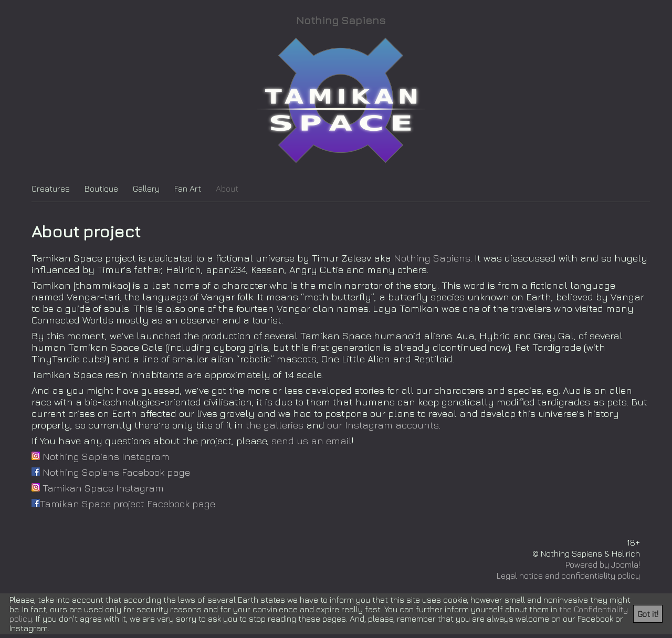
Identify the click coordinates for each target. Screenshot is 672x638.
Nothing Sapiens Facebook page (111, 472)
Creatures (51, 189)
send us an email (312, 441)
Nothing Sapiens (341, 20)
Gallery (146, 189)
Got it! (648, 614)
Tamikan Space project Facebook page (123, 504)
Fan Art (188, 189)
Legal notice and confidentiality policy (568, 576)
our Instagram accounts (383, 425)
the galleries (275, 425)
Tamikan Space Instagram (98, 488)
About (227, 189)
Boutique (101, 189)
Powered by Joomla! (603, 564)
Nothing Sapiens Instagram (101, 456)
